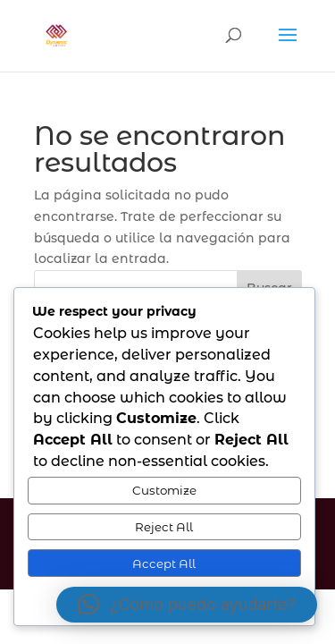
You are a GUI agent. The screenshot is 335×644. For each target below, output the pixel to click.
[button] (187, 605)
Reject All (164, 527)
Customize (164, 490)
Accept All (164, 563)
